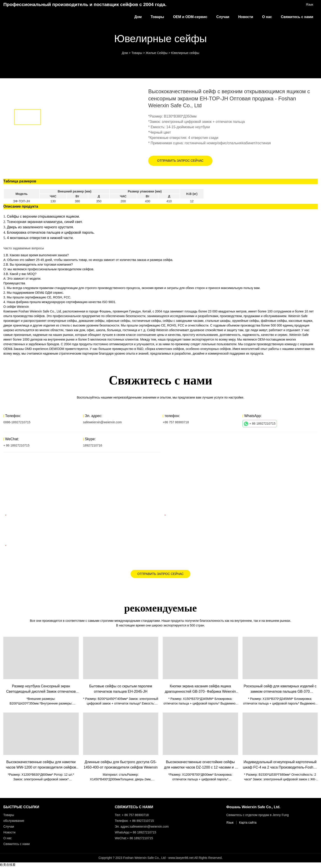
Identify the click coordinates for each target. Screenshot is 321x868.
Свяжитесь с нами (297, 17)
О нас (267, 17)
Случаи (223, 17)
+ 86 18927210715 (260, 424)
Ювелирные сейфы (185, 53)
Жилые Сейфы (157, 53)
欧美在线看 (8, 866)
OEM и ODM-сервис (190, 17)
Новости (246, 17)
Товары (157, 17)
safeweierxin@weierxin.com (103, 422)
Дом (138, 17)
